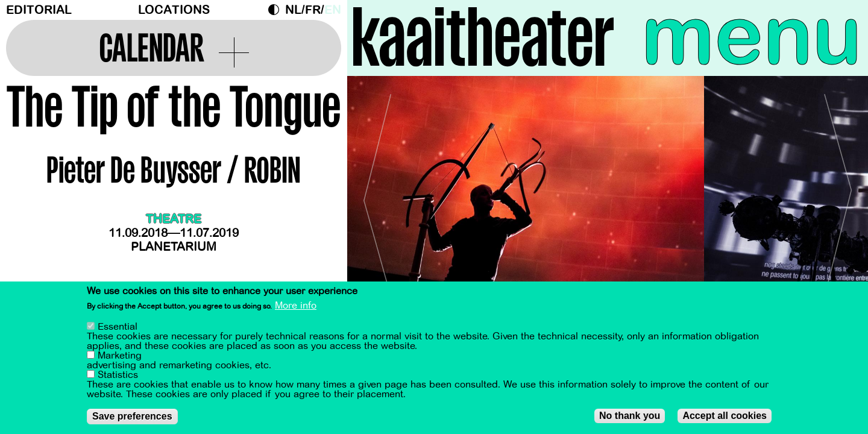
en (333, 10)
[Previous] (377, 196)
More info (296, 306)
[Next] (838, 196)
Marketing (120, 356)
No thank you (630, 416)
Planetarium (174, 247)
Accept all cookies (725, 416)
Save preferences (132, 416)
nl (293, 10)
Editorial (39, 10)
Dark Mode (277, 10)
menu (752, 36)
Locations (174, 10)
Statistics (118, 375)
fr (313, 10)
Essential (118, 327)
